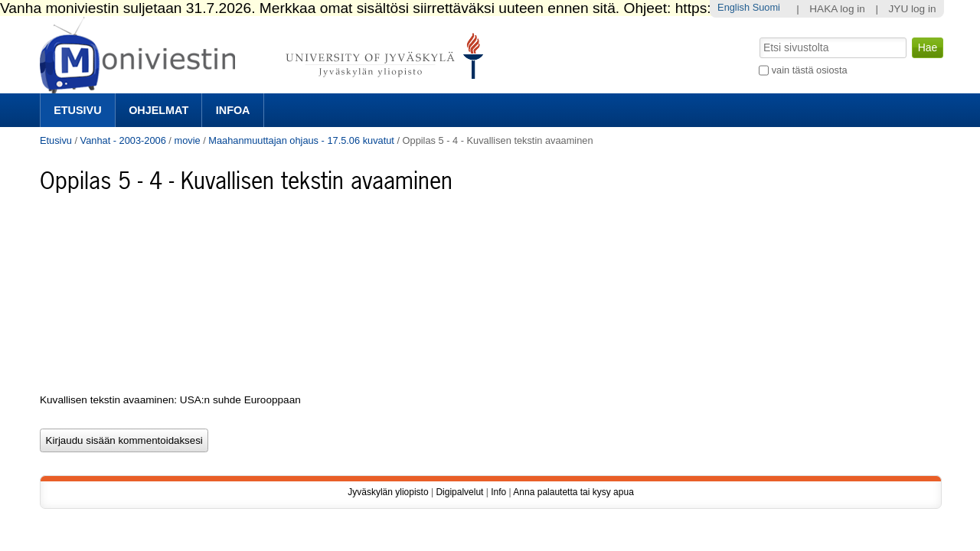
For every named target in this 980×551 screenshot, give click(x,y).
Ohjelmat (158, 110)
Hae (758, 36)
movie (187, 140)
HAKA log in (837, 9)
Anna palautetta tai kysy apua (573, 492)
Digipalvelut (459, 492)
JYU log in (913, 9)
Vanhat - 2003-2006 (123, 140)
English (733, 7)
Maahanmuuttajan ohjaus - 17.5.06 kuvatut (301, 140)
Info (498, 492)
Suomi (766, 7)
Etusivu (77, 110)
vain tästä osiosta (810, 70)
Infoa (233, 110)
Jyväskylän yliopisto (388, 492)
